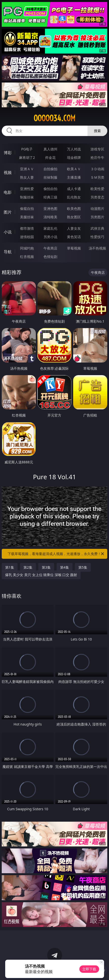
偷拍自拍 (50, 189)
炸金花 (50, 157)
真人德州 (50, 149)
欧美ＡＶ (74, 169)
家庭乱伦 (50, 228)
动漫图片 (97, 209)
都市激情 (27, 228)
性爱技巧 (97, 237)
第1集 (10, 567)
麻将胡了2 (27, 157)
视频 (8, 172)
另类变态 (97, 197)
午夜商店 (50, 248)
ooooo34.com (54, 118)
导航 (8, 252)
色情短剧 (50, 257)
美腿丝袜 (27, 217)
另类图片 (97, 217)
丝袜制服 (50, 177)
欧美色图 (74, 209)
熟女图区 (74, 217)
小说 (8, 232)
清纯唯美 (50, 217)
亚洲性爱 (27, 189)
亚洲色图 (50, 209)
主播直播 (74, 177)
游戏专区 (97, 149)
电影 (8, 192)
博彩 (8, 153)
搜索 (97, 131)
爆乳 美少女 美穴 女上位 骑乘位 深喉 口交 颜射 (41, 575)
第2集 (28, 567)
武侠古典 (97, 228)
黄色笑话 (74, 237)
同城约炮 (27, 248)
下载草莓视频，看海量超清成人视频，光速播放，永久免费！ (56, 554)
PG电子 (27, 149)
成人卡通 (74, 189)
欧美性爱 (97, 189)
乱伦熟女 (74, 197)
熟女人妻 (27, 177)
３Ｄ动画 (97, 169)
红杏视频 (27, 257)
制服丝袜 (27, 197)
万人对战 (74, 149)
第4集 (65, 567)
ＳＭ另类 (97, 177)
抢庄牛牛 (97, 157)
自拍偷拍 (50, 169)
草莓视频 (74, 248)
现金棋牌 (74, 157)
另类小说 (50, 237)
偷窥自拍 (27, 209)
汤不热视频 (97, 248)
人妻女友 (74, 228)
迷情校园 (27, 237)
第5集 (83, 567)
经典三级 (50, 197)
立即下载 (89, 969)
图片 (8, 212)
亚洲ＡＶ (27, 169)
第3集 (46, 567)
